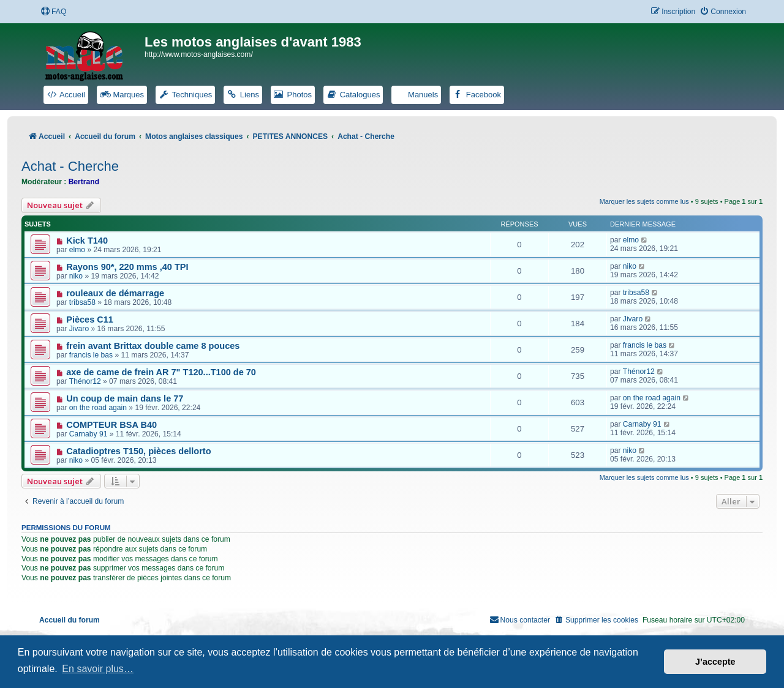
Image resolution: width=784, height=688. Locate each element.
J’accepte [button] (715, 662)
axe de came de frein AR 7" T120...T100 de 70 (161, 372)
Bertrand (84, 182)
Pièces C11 (90, 320)
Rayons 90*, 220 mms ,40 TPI (127, 267)
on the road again (98, 408)
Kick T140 (87, 241)
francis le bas (91, 355)
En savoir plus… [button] (98, 669)
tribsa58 (82, 302)
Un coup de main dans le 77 (125, 398)
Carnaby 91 (89, 434)
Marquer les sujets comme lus (644, 201)
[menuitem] (53, 12)
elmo (77, 250)
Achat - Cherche (70, 166)
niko (76, 276)
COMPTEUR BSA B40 (111, 425)
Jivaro (79, 329)
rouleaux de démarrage (115, 293)
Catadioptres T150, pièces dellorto (138, 451)
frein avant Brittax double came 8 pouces (153, 346)
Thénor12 (85, 381)
